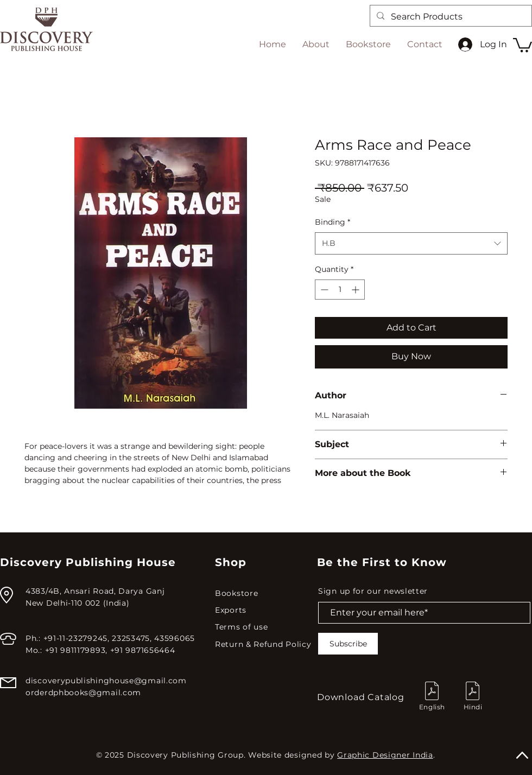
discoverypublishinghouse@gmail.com (106, 681)
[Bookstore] (264, 593)
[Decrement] (323, 290)
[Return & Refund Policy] (266, 644)
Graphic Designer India (385, 755)
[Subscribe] (348, 644)
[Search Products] (450, 17)
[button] (522, 44)
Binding (332, 222)
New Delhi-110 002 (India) (78, 603)
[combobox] (411, 243)
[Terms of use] (264, 627)
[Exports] (264, 610)
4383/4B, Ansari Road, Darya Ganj (95, 591)
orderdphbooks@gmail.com (83, 693)
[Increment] (356, 290)
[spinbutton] (340, 290)
